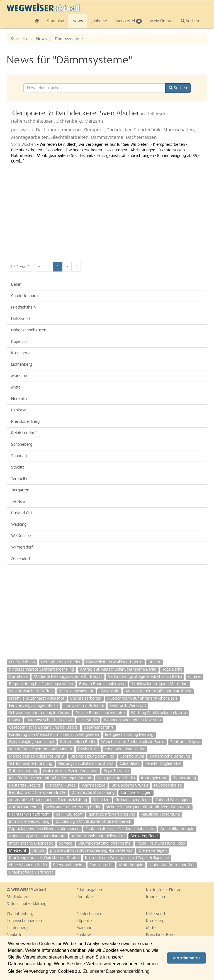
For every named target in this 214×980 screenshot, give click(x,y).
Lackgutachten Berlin (116, 778)
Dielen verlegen (153, 851)
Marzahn (19, 376)
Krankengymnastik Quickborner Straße (44, 858)
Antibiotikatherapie (177, 829)
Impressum (156, 897)
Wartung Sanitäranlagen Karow (159, 713)
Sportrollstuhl (132, 756)
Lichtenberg (22, 365)
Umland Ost (22, 513)
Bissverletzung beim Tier (92, 756)
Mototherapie (131, 865)
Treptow (19, 502)
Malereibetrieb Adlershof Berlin (37, 756)
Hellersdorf (21, 319)
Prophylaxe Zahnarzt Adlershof (37, 698)
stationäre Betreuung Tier (172, 865)
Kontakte (85, 897)
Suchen (190, 21)
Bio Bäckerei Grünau (130, 785)
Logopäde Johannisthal (125, 749)
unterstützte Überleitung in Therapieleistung (48, 800)
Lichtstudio (88, 720)
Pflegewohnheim (68, 865)
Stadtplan (56, 21)
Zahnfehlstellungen (173, 800)
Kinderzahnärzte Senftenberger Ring (41, 669)
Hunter (155, 662)
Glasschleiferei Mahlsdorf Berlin (114, 662)
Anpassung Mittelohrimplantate (37, 836)
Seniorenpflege (144, 836)
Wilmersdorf (22, 547)
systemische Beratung (170, 756)
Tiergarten (20, 490)
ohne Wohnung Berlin (28, 865)
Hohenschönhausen (29, 330)
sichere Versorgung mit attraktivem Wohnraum (148, 807)
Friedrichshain (23, 307)
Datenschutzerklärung (26, 904)
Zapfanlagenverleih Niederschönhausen (44, 829)
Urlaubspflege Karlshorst (31, 872)
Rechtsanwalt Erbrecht (29, 814)
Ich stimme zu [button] (187, 958)
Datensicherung (23, 771)
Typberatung (185, 778)
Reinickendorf (23, 433)
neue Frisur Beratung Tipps (161, 843)
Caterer (195, 677)
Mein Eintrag (161, 21)
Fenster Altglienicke (163, 764)
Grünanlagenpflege (132, 800)
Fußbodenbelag (168, 785)
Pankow (19, 410)
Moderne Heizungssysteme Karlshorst (68, 677)
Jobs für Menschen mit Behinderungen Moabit (50, 778)
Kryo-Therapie (116, 771)
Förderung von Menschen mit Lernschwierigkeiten (54, 735)
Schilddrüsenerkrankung (31, 764)
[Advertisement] (107, 212)
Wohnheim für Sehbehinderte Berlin (133, 742)
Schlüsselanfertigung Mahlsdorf (160, 684)
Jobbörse (99, 21)
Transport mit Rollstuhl (84, 706)
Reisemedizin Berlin (78, 742)
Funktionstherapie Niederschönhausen (120, 829)
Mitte (16, 387)
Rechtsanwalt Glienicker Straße (37, 793)
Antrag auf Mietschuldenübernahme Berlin (118, 669)
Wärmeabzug (93, 785)
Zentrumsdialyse (185, 742)
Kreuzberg (20, 353)
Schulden (101, 800)
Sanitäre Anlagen (136, 793)
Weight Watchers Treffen (31, 691)
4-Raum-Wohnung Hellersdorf (98, 836)
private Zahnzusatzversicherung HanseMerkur (91, 851)
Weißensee (21, 536)
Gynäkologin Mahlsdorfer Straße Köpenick (93, 822)
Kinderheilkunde (61, 785)
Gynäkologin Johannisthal (31, 742)
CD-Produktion (22, 662)
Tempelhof (20, 479)
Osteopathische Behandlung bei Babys (43, 727)
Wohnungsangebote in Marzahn (132, 720)
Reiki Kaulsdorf (69, 814)
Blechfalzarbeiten (86, 698)
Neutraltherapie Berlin (60, 662)
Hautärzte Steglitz (25, 785)
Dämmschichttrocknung (93, 793)
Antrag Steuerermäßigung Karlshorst (158, 691)
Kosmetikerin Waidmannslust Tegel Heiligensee (127, 858)
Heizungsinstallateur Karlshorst (86, 764)
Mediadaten (17, 897)
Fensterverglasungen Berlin (33, 706)
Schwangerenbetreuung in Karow (39, 713)
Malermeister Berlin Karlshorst (70, 771)
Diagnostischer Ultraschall (49, 720)
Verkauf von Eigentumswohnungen (40, 749)
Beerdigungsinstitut (76, 691)
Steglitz (18, 467)
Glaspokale (109, 691)
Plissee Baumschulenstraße (100, 713)
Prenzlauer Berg (25, 422)
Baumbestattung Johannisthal (105, 843)
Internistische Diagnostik (31, 843)
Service (66, 843)
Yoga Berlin (172, 669)
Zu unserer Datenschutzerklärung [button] (116, 971)
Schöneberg (22, 445)
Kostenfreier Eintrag (164, 890)
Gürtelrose (18, 677)
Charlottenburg (24, 296)
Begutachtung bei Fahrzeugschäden (41, 684)
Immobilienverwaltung (29, 822)
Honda (15, 720)
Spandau (19, 456)
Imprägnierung (154, 778)
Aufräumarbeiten (24, 807)
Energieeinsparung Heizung (129, 735)
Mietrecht (18, 851)
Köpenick (19, 342)
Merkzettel (129, 21)
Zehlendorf (21, 559)
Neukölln (19, 399)
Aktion (38, 851)
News (78, 21)
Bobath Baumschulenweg (102, 684)
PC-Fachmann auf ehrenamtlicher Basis (142, 698)
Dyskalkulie (88, 749)
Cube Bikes (129, 764)
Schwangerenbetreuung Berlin (73, 807)
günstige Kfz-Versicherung (112, 814)
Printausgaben (89, 890)
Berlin (16, 285)
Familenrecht (101, 865)
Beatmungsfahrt (99, 727)
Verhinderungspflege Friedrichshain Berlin (145, 677)
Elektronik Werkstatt (128, 706)
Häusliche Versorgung (160, 814)
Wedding (19, 525)
